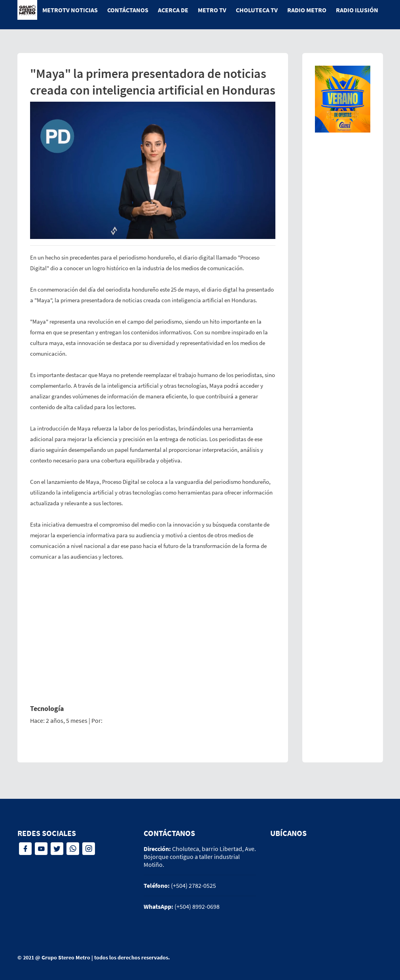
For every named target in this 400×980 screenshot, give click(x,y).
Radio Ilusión (357, 10)
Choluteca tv (257, 10)
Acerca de (173, 10)
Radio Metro (307, 10)
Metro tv (212, 10)
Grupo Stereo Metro (66, 957)
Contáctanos (128, 10)
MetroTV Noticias (70, 10)
